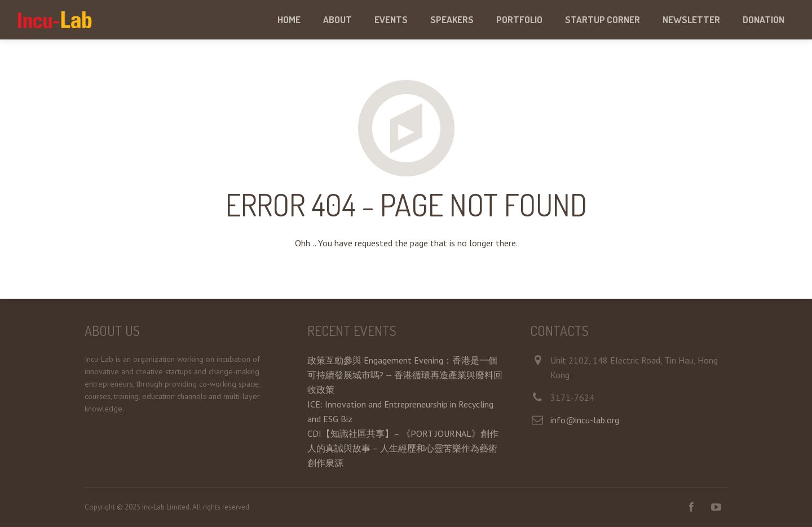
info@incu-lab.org (585, 420)
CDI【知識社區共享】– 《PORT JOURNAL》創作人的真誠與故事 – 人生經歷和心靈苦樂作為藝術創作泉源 (403, 448)
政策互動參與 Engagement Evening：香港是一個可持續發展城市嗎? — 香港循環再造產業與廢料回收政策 (405, 375)
